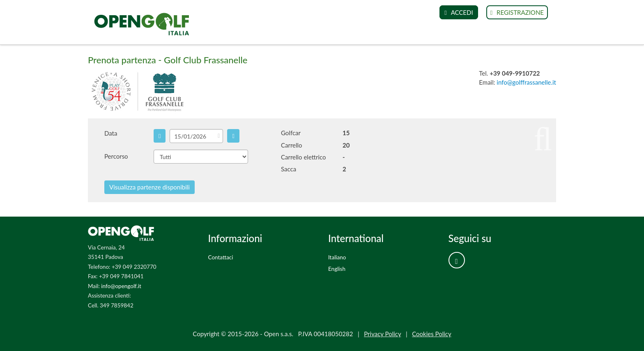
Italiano (337, 257)
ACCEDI (459, 12)
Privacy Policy (382, 334)
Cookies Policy (432, 334)
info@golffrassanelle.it (526, 82)
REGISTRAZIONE (517, 12)
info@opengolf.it (121, 286)
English (337, 269)
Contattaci (221, 257)
